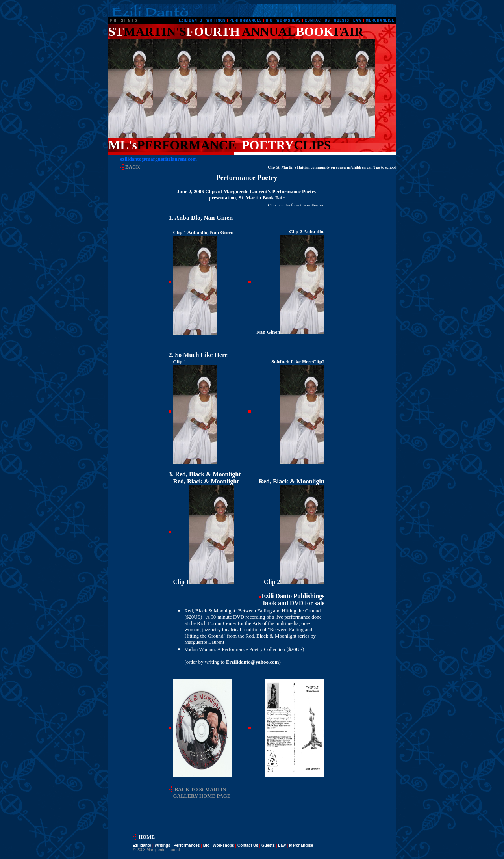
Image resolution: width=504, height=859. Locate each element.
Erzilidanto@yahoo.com (253, 662)
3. (205, 474)
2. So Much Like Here (198, 355)
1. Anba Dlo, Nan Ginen (201, 218)
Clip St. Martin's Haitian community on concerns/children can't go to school (332, 167)
